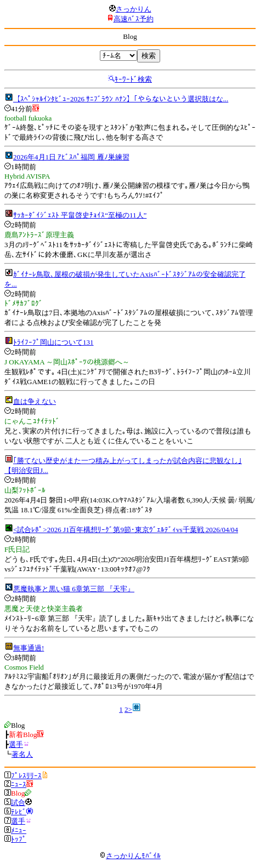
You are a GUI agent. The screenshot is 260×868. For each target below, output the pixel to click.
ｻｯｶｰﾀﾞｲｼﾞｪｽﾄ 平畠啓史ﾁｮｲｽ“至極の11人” (80, 215)
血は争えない (35, 401)
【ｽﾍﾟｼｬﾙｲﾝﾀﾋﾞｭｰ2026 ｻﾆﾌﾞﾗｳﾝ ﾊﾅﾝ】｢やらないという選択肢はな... (121, 99)
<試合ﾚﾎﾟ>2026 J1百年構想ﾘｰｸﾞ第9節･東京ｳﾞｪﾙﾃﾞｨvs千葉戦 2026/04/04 (126, 530)
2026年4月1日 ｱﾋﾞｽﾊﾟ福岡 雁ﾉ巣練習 (71, 157)
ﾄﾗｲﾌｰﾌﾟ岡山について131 (53, 342)
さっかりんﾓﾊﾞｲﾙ (130, 856)
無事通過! (29, 648)
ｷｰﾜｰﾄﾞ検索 (133, 79)
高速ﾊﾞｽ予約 (134, 19)
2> (128, 709)
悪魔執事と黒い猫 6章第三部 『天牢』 (74, 589)
